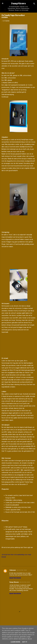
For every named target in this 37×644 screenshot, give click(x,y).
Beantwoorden (15, 578)
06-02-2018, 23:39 (25, 582)
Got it (25, 642)
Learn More (15, 642)
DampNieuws (18, 3)
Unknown (13, 570)
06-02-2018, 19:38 (22, 570)
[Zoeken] (34, 4)
